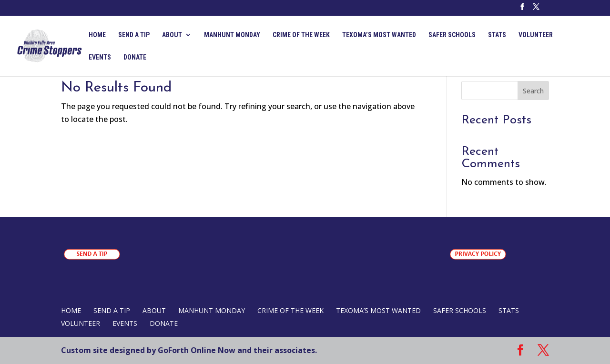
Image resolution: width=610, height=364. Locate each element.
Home (97, 35)
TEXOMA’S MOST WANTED (379, 35)
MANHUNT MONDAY (232, 35)
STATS (497, 35)
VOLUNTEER (536, 35)
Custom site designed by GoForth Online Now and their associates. (189, 350)
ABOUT (172, 35)
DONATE (135, 57)
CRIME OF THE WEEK (301, 35)
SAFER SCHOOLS (452, 35)
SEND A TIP (134, 35)
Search (533, 91)
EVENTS (100, 57)
